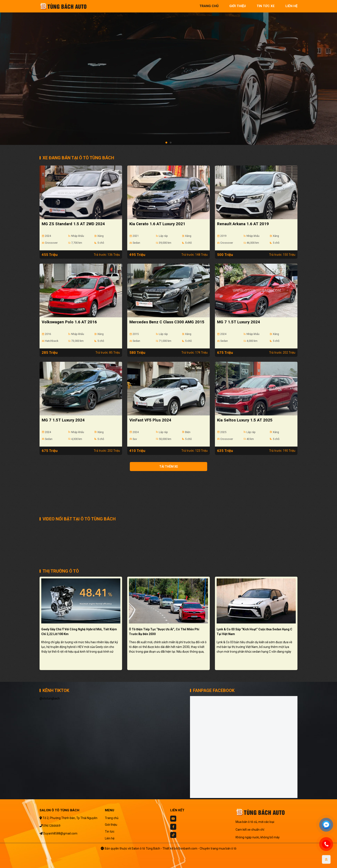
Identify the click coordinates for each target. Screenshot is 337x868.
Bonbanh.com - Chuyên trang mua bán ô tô (207, 848)
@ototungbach (50, 698)
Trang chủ (112, 818)
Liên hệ (110, 838)
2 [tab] (171, 143)
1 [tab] (166, 143)
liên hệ (291, 6)
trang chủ (209, 6)
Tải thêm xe (169, 467)
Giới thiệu (111, 825)
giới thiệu (238, 6)
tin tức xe (266, 6)
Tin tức (110, 832)
